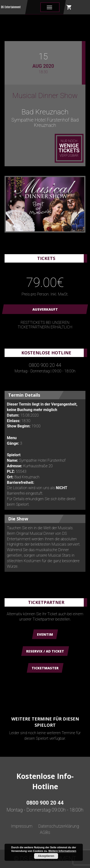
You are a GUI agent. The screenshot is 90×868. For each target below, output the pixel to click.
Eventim (45, 634)
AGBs (45, 832)
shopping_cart (69, 7)
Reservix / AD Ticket (45, 651)
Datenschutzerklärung (59, 826)
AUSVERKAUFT (45, 309)
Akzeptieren (46, 856)
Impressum (22, 826)
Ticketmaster (45, 668)
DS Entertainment (11, 7)
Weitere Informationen (62, 851)
